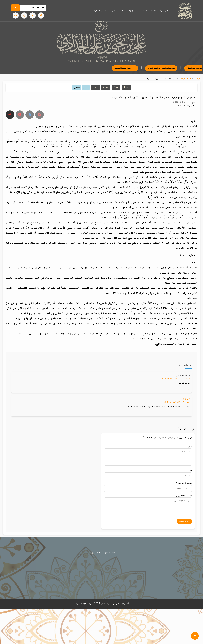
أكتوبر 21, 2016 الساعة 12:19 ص (175, 379)
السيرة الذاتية (100, 11)
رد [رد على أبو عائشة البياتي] (189, 389)
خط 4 (95, 87)
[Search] (33, 8)
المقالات (143, 11)
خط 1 (126, 87)
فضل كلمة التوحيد (131, 68)
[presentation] (162, 511)
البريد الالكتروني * (184, 483)
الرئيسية (164, 11)
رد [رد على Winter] (189, 413)
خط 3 (106, 87)
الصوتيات (132, 11)
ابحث (15, 8)
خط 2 (116, 87)
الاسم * (189, 471)
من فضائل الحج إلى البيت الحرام (167, 68)
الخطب (153, 11)
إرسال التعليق (184, 521)
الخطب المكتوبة (185, 79)
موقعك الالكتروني (184, 496)
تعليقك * (187, 447)
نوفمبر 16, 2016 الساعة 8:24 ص (176, 402)
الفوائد (113, 11)
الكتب (122, 11)
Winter (186, 399)
